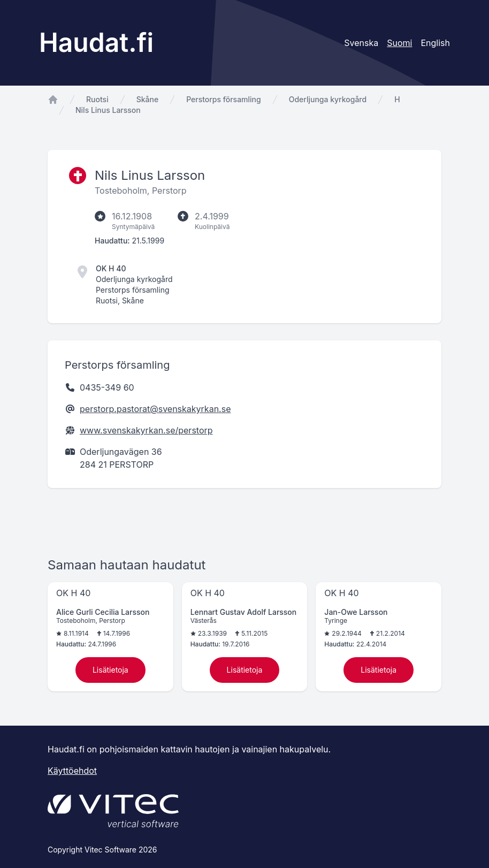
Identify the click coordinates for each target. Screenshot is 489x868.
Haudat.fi (96, 43)
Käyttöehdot (72, 771)
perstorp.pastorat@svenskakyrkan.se (155, 409)
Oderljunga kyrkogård (328, 99)
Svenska (361, 43)
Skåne (147, 99)
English (435, 43)
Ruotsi (97, 99)
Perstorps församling (224, 99)
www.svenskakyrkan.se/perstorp (146, 430)
